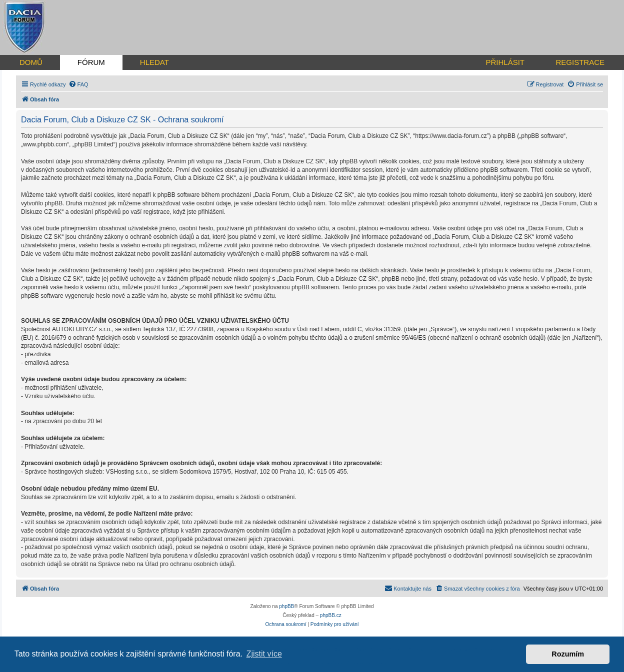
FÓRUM (91, 62)
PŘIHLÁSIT (505, 62)
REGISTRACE (580, 62)
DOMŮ (31, 62)
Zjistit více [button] (264, 654)
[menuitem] (78, 84)
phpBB (286, 606)
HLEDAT (154, 62)
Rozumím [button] (568, 654)
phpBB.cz (331, 615)
